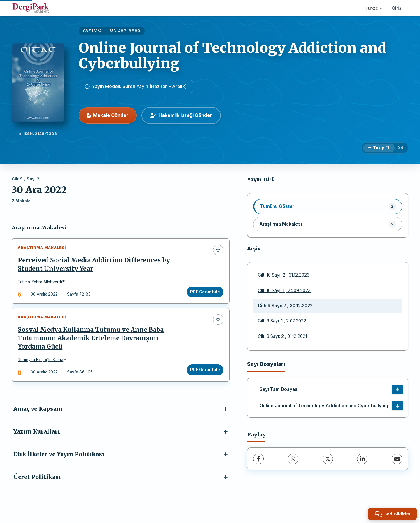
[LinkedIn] (362, 459)
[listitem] (328, 206)
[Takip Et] (379, 148)
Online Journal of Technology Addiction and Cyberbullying (232, 56)
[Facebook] (258, 459)
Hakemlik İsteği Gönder (181, 115)
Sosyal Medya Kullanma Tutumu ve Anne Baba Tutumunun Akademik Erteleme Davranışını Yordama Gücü (92, 342)
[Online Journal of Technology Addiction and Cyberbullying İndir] (398, 406)
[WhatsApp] (293, 459)
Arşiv (254, 249)
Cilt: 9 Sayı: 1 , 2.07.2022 (282, 321)
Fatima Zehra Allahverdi (41, 283)
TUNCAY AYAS (124, 31)
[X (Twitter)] (328, 459)
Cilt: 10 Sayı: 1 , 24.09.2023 (284, 291)
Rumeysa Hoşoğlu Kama (42, 364)
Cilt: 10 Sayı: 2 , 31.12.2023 (284, 275)
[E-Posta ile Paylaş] (397, 459)
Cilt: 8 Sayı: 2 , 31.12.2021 (282, 336)
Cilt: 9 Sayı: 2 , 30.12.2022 (285, 306)
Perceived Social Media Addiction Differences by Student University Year (95, 266)
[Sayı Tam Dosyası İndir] (398, 389)
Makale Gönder (108, 115)
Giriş (397, 8)
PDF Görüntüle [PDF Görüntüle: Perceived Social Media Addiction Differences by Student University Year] (204, 293)
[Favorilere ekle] (217, 251)
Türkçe (374, 8)
